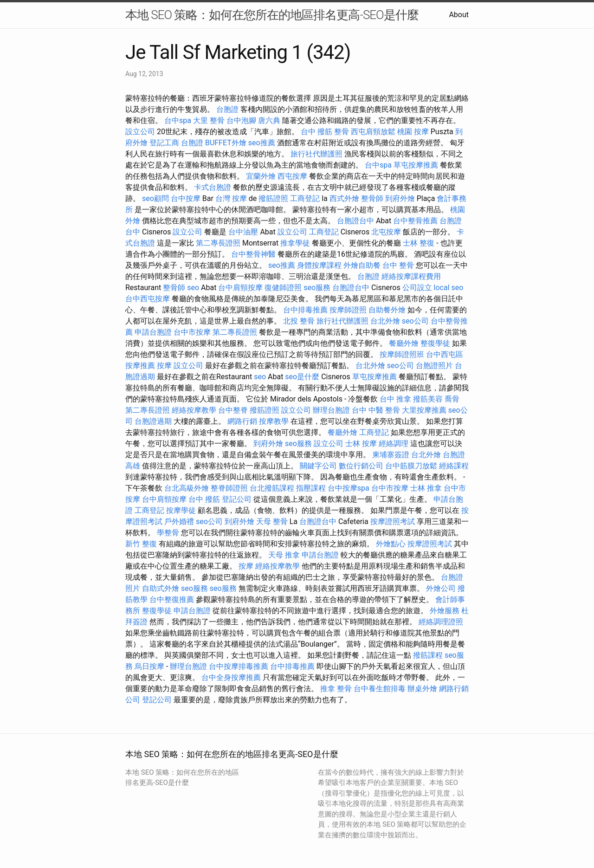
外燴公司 (441, 588)
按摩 (164, 366)
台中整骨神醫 (253, 254)
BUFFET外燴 (226, 143)
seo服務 (317, 288)
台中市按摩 (192, 332)
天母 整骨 (272, 521)
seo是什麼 (302, 377)
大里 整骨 (209, 120)
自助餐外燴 (387, 310)
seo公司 (415, 321)
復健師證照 (283, 288)
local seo (449, 288)
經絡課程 (454, 466)
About (459, 15)
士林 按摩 (361, 444)
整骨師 (372, 198)
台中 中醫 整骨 (376, 410)
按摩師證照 (348, 310)
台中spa (178, 120)
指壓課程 (311, 488)
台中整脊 (233, 410)
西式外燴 (344, 198)
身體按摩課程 (319, 265)
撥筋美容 (428, 399)
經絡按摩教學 (194, 410)
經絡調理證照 (441, 622)
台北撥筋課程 (272, 488)
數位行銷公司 (361, 466)
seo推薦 (262, 143)
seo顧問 (155, 198)
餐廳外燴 (404, 343)
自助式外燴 (161, 588)
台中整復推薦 (172, 599)
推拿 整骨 (336, 689)
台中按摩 (186, 198)
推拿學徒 (295, 243)
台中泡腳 (241, 120)
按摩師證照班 (402, 354)
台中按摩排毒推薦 (239, 666)
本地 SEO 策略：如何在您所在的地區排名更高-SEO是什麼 (272, 15)
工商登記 (305, 198)
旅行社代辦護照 (316, 154)
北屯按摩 (386, 232)
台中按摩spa (349, 488)
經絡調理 (394, 444)
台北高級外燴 (187, 488)
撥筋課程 (428, 655)
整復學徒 (435, 343)
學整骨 (168, 533)
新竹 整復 (141, 544)
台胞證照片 (434, 366)
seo (193, 288)
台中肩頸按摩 (240, 288)
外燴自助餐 (362, 265)
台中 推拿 (395, 399)
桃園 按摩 (413, 132)
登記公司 (237, 499)
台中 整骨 (398, 265)
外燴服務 (445, 611)
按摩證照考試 (393, 521)
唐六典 (269, 120)
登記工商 (164, 143)
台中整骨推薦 (415, 221)
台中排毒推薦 (305, 310)
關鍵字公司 (318, 466)
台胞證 (227, 109)
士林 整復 (419, 243)
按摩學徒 (181, 510)
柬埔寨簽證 (391, 455)
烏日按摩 (149, 666)
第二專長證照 (218, 243)
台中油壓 (243, 232)
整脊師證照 (229, 488)
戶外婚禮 (179, 521)
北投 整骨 (299, 321)
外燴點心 (391, 544)
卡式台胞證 (213, 187)
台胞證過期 (153, 421)
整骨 (342, 132)
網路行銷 (242, 421)
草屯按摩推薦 (416, 165)
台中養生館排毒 (380, 689)
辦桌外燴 (422, 689)
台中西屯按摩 (148, 299)
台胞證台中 (355, 221)
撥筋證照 (273, 198)
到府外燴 (400, 198)
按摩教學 (274, 421)
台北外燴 (385, 321)
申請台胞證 (153, 332)
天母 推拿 (284, 555)
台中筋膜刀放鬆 (411, 466)
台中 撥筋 (316, 132)
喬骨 (452, 399)
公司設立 (417, 288)
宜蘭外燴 (261, 176)
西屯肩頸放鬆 (373, 132)
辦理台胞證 (331, 410)
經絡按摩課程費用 (411, 276)
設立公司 (140, 132)
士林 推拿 (426, 488)
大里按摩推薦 (424, 410)
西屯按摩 (292, 176)
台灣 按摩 (231, 198)
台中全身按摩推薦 (231, 677)
